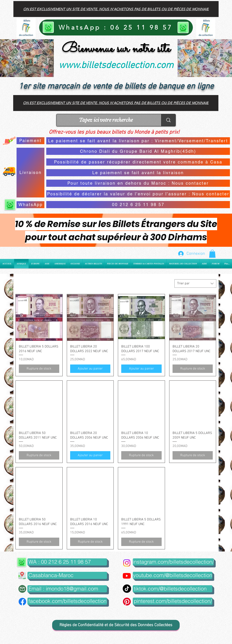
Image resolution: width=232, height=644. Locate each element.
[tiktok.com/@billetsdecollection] (173, 589)
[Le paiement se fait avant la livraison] (138, 173)
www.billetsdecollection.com (116, 66)
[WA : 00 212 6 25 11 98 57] (67, 562)
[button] (212, 254)
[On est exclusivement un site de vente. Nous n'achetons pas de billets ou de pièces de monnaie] (116, 9)
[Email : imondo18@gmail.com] (67, 589)
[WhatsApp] (30, 205)
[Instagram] (127, 563)
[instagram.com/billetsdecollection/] (173, 562)
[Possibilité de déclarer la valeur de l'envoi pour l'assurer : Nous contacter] (138, 194)
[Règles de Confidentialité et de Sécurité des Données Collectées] (116, 625)
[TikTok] (127, 589)
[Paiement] (30, 141)
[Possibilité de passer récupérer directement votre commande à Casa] (138, 162)
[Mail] (22, 589)
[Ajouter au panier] (90, 369)
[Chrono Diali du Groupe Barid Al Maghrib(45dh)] (138, 151)
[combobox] (195, 283)
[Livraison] (30, 173)
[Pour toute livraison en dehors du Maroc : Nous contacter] (138, 183)
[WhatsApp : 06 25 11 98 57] (116, 27)
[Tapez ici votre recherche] (106, 120)
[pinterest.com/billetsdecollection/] (173, 601)
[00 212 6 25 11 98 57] (138, 205)
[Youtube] (127, 576)
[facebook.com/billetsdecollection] (67, 601)
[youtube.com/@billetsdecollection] (173, 575)
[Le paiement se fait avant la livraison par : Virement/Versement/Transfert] (138, 141)
